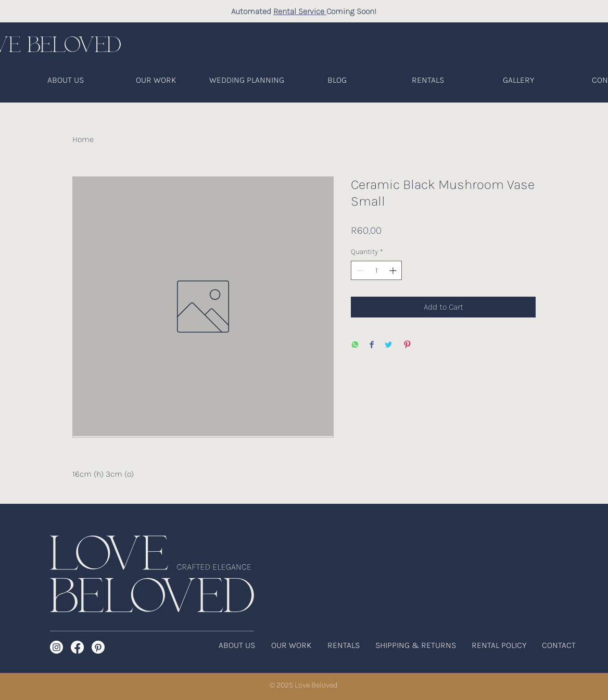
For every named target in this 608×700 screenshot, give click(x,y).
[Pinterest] (98, 647)
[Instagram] (56, 647)
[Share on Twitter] (388, 345)
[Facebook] (77, 647)
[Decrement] (359, 270)
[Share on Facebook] (372, 345)
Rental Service (300, 11)
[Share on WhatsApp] (355, 345)
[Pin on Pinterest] (407, 345)
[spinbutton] (376, 270)
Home (83, 139)
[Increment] (394, 270)
